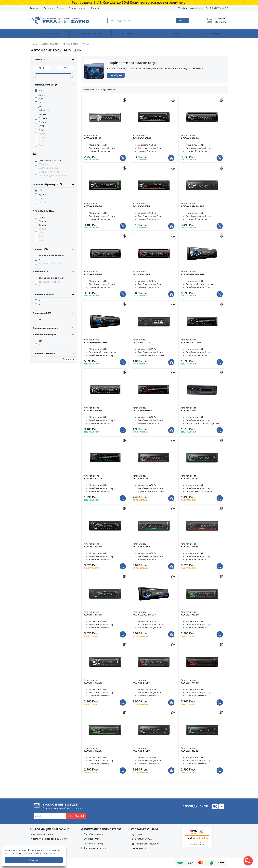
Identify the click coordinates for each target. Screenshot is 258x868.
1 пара (42, 217)
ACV (40, 90)
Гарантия (35, 8)
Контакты (96, 8)
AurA (41, 98)
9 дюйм (42, 194)
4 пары (42, 229)
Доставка (48, 8)
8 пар (41, 240)
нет (40, 285)
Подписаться (76, 816)
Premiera (43, 118)
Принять (34, 860)
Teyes (41, 145)
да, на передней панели (51, 255)
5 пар (41, 232)
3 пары (42, 225)
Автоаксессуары (130, 34)
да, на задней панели (50, 263)
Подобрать (117, 75)
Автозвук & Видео (50, 34)
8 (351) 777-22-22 (143, 834)
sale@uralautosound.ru (147, 844)
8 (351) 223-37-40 (143, 839)
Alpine (42, 95)
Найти (182, 20)
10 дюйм (43, 202)
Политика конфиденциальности (50, 839)
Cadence (43, 137)
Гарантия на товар (94, 843)
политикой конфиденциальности (39, 853)
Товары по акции (209, 34)
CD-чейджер (45, 164)
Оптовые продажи (78, 8)
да (40, 259)
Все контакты (139, 848)
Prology (42, 122)
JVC (40, 106)
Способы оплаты (92, 839)
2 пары (42, 221)
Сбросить (69, 359)
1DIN (41, 190)
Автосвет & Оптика (169, 34)
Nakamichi (44, 110)
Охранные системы (91, 34)
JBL (40, 102)
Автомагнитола (105, 137)
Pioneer (42, 114)
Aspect (42, 133)
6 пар (41, 236)
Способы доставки (93, 834)
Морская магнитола (49, 172)
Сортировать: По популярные (98, 89)
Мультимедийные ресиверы (53, 175)
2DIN (41, 198)
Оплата (61, 8)
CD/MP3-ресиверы (48, 168)
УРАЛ (41, 130)
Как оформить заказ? (95, 848)
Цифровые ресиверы (50, 160)
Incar (41, 141)
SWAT (41, 126)
